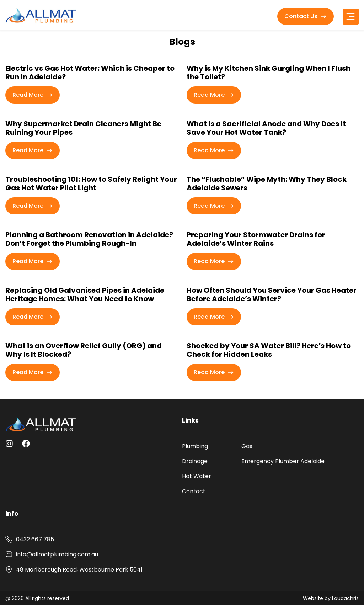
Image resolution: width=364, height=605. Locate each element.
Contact (194, 492)
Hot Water (197, 476)
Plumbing (195, 446)
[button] (351, 17)
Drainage (195, 461)
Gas (247, 446)
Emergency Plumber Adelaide (283, 461)
